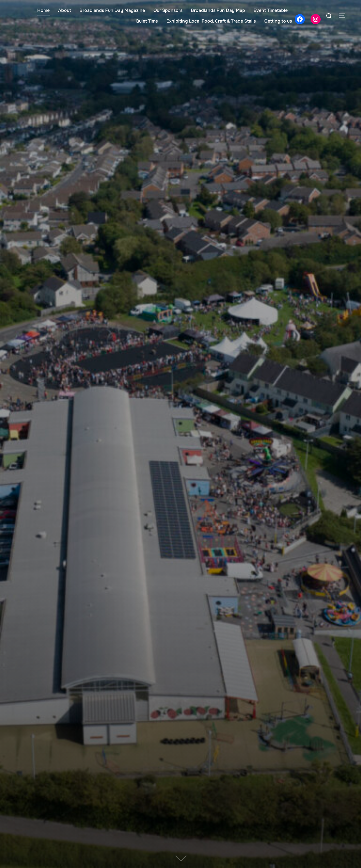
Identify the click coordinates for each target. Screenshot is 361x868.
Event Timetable (271, 10)
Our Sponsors (168, 10)
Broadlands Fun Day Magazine (112, 10)
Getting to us (278, 21)
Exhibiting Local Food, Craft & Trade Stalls (211, 21)
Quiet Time (147, 21)
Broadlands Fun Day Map (218, 10)
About (65, 10)
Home (43, 10)
